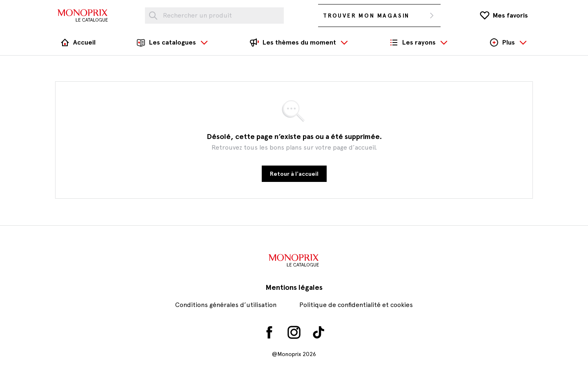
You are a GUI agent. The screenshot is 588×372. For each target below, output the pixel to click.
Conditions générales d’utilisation (226, 305)
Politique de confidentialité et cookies (356, 305)
